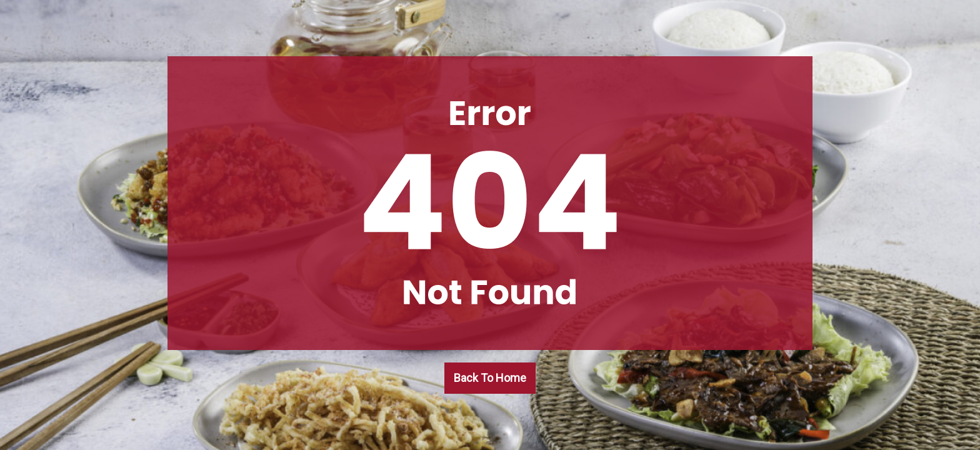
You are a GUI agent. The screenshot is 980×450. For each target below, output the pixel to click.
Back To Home (490, 378)
